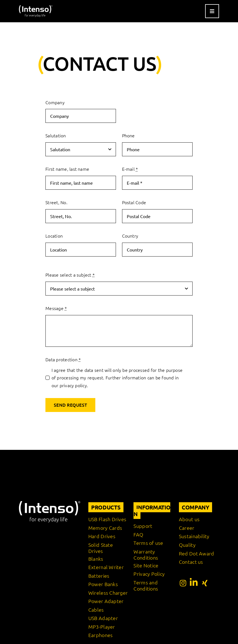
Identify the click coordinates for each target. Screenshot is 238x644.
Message (56, 308)
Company (55, 102)
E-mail (130, 169)
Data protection (63, 359)
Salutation (56, 135)
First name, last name (67, 169)
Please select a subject (70, 275)
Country (130, 236)
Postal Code (134, 202)
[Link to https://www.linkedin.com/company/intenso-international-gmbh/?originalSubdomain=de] (194, 582)
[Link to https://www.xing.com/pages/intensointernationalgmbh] (205, 583)
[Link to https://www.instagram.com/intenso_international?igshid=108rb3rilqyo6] (183, 583)
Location (54, 236)
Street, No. (56, 202)
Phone (128, 135)
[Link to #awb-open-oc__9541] (212, 11)
